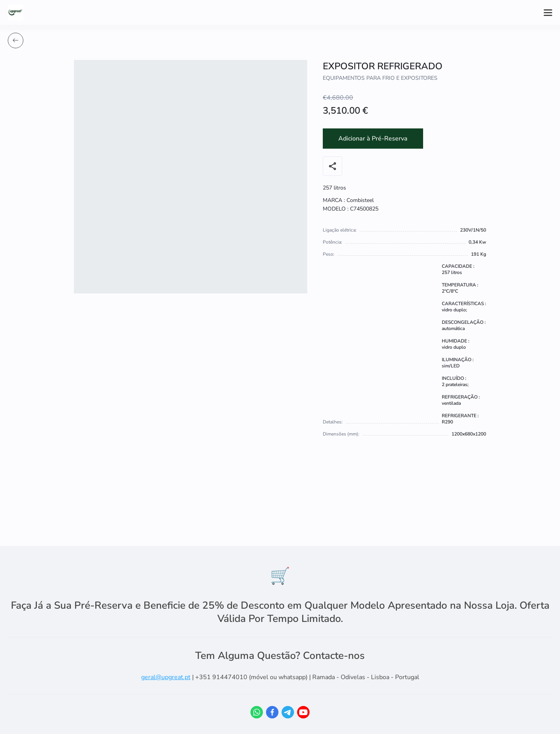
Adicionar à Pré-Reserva (373, 139)
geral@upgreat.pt (166, 677)
